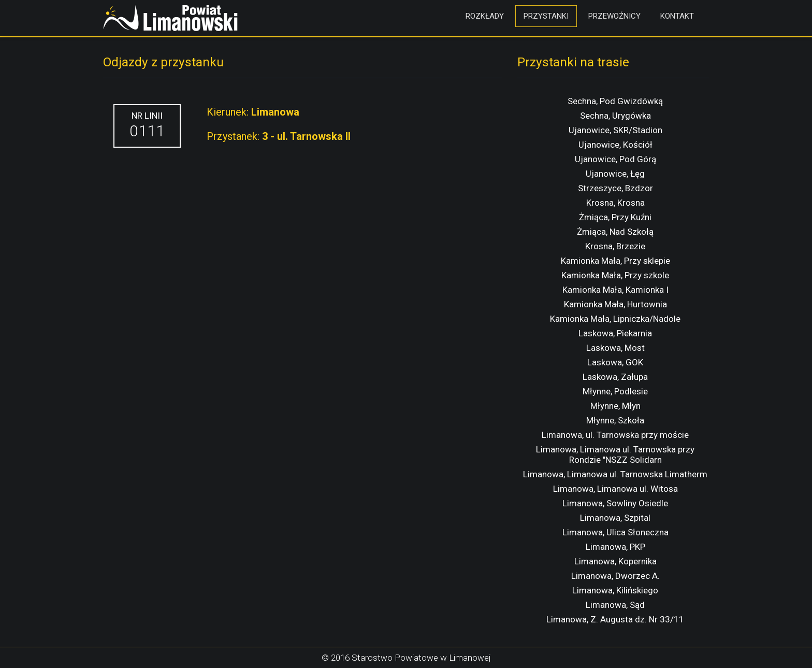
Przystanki (546, 16)
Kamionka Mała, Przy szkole (615, 275)
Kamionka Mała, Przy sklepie (615, 261)
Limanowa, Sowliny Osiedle (615, 503)
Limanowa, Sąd (615, 605)
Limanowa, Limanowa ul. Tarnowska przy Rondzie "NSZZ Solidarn (615, 454)
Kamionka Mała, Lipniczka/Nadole (615, 319)
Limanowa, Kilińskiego (615, 590)
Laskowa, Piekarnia (615, 333)
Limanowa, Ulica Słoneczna (615, 532)
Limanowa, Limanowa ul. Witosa (615, 489)
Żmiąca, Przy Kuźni (615, 217)
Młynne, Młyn (615, 406)
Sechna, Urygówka (615, 116)
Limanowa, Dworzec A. (615, 576)
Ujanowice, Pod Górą (615, 159)
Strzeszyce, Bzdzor (615, 188)
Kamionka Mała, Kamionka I (615, 290)
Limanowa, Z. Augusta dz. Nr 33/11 (615, 619)
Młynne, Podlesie (615, 391)
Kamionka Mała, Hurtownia (615, 304)
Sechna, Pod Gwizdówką (615, 101)
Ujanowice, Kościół (615, 145)
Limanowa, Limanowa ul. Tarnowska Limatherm (615, 474)
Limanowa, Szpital (615, 518)
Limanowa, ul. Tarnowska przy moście (615, 435)
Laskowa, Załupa (615, 377)
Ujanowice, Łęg (615, 174)
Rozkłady (485, 16)
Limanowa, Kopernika (615, 561)
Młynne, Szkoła (615, 420)
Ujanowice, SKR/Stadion (615, 130)
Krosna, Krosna (615, 203)
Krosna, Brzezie (615, 246)
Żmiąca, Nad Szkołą (615, 232)
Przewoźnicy (614, 16)
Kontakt (677, 16)
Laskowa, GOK (615, 362)
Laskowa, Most (615, 348)
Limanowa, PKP (615, 547)
